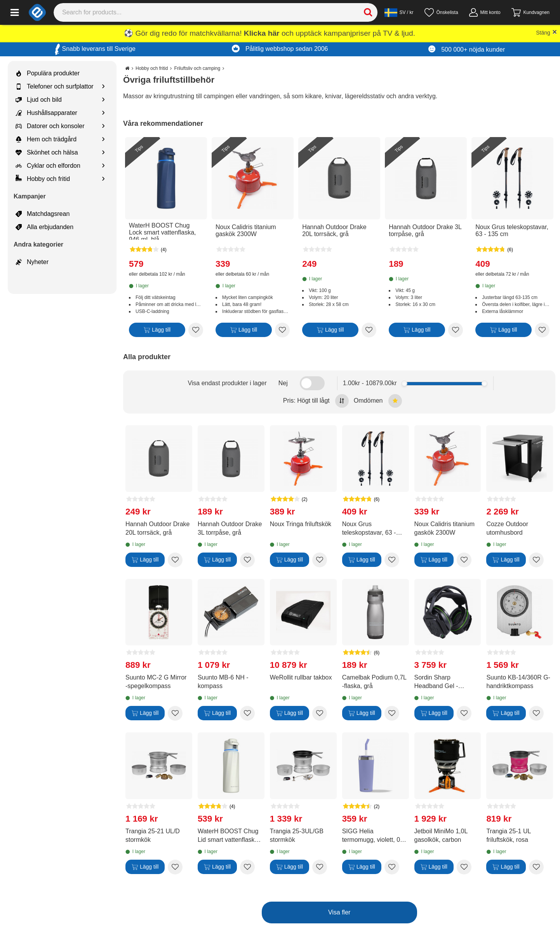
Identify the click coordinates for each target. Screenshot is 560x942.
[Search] (216, 12)
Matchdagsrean (43, 214)
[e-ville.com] (37, 12)
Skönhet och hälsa (47, 153)
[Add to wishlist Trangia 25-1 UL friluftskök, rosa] (536, 867)
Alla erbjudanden (44, 227)
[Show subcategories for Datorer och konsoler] (103, 126)
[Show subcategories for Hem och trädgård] (103, 140)
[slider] (404, 383)
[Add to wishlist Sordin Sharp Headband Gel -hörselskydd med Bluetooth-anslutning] (464, 713)
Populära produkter (48, 73)
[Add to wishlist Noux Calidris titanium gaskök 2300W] (282, 330)
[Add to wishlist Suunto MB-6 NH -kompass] (247, 713)
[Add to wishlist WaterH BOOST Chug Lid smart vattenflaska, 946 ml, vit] (247, 867)
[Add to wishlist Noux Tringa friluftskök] (320, 560)
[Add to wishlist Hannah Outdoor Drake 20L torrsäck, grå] (369, 330)
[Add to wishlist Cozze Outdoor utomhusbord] (536, 560)
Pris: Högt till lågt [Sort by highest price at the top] (316, 401)
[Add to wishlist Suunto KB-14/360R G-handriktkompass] (536, 713)
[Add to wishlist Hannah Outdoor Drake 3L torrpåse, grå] (456, 330)
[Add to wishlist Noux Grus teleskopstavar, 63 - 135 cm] (542, 330)
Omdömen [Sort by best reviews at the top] (378, 401)
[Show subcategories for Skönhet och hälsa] (103, 153)
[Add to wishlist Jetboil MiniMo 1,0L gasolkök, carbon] (464, 867)
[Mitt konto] (485, 12)
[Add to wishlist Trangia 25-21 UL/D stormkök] (175, 867)
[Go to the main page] (127, 68)
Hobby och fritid (43, 179)
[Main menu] (15, 12)
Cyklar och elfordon (48, 166)
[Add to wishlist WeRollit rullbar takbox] (320, 713)
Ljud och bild (39, 100)
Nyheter (32, 262)
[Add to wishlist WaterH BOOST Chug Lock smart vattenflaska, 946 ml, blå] (196, 330)
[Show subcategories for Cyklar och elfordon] (103, 166)
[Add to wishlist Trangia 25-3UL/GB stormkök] (320, 867)
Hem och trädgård (46, 139)
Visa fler (339, 912)
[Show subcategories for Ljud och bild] (103, 100)
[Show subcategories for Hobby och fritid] (103, 179)
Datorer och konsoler (50, 126)
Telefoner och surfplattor (55, 87)
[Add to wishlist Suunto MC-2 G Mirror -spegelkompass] (175, 713)
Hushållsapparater (46, 113)
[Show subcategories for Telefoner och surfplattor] (103, 87)
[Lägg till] (157, 331)
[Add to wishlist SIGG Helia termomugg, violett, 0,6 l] (392, 867)
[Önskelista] (441, 12)
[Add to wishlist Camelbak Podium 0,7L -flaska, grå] (392, 713)
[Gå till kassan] (530, 12)
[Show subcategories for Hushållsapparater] (103, 113)
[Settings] (399, 12)
